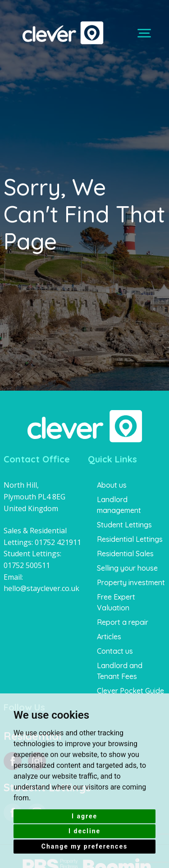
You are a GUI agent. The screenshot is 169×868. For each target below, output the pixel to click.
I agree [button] (84, 816)
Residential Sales (125, 554)
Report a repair (123, 622)
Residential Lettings (130, 539)
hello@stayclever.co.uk (41, 588)
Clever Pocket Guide (130, 691)
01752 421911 (58, 542)
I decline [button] (84, 831)
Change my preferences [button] (84, 846)
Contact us (115, 651)
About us (112, 485)
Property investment (131, 582)
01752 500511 (27, 565)
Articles (109, 637)
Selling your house (127, 568)
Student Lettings (124, 525)
